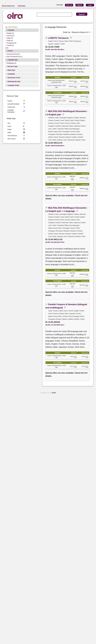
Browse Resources (8, 6)
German (10, 36)
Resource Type (12, 66)
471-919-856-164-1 (58, 325)
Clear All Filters (13, 27)
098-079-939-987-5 (58, 146)
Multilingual (11, 63)
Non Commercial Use (14, 57)
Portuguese (11, 43)
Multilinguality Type (14, 81)
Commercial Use (12, 54)
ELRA (54, 393)
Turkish (9, 45)
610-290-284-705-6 (58, 242)
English (9, 33)
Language (11, 30)
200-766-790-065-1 (58, 50)
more (7, 48)
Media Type (11, 70)
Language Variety (13, 85)
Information (22, 6)
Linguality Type (13, 60)
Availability (11, 74)
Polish (9, 41)
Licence (10, 51)
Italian (9, 38)
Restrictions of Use (14, 78)
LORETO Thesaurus (58, 38)
